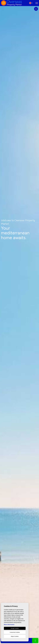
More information (9, 625)
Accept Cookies (15, 628)
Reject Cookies (15, 636)
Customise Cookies (15, 632)
